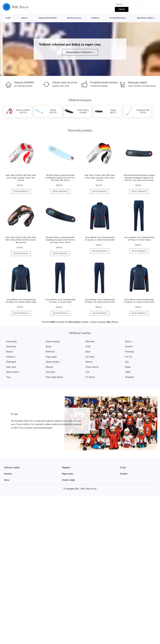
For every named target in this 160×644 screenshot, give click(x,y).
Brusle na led (74, 18)
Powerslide (11, 342)
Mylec (128, 367)
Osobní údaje (69, 480)
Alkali (128, 372)
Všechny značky (12, 468)
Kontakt (124, 474)
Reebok (129, 347)
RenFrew (50, 352)
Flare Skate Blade (54, 377)
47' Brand (90, 377)
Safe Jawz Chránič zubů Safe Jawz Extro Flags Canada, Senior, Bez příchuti (21, 178)
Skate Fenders (53, 362)
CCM (88, 347)
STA (87, 372)
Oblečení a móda (145, 18)
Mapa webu (68, 474)
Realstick (130, 377)
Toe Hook (50, 372)
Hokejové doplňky (48, 18)
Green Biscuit (92, 367)
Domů (8, 18)
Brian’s (128, 342)
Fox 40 (128, 357)
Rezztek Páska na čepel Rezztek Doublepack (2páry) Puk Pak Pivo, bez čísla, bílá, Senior (60, 178)
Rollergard (11, 362)
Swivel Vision (12, 372)
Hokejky (95, 18)
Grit (127, 362)
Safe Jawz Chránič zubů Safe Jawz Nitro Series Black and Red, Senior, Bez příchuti (21, 240)
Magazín (66, 468)
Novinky (8, 474)
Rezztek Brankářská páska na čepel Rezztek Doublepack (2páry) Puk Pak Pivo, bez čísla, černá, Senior (139, 178)
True (8, 377)
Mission (49, 367)
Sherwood (11, 347)
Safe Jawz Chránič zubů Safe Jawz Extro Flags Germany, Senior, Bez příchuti (100, 178)
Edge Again (51, 357)
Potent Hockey (53, 342)
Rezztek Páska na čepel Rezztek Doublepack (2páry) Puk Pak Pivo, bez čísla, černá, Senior (60, 240)
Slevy (7, 480)
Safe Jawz (11, 367)
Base (88, 352)
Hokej (24, 18)
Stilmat (89, 362)
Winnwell (90, 342)
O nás (123, 468)
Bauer (49, 347)
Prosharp (130, 352)
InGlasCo (11, 357)
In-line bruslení (117, 18)
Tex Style (90, 357)
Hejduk (9, 352)
